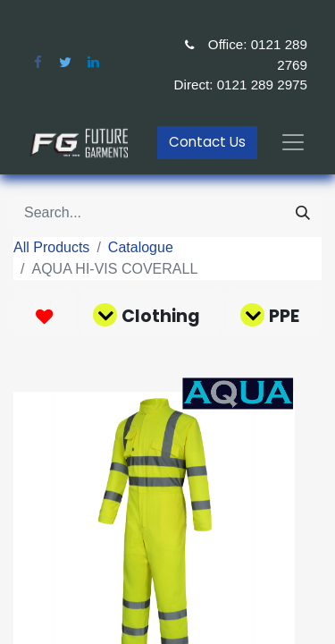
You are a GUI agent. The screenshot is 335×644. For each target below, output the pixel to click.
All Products (51, 247)
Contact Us (207, 142)
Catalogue (141, 247)
